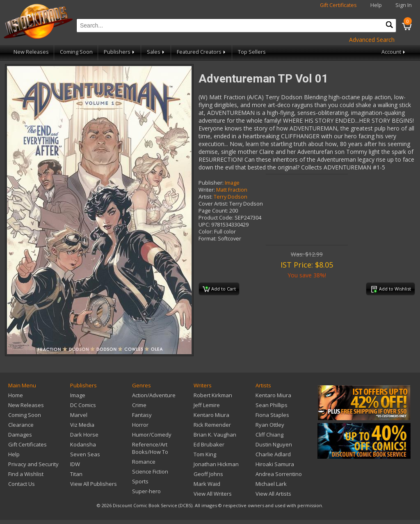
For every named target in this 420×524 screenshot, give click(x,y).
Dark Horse (84, 435)
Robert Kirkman (213, 395)
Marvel (79, 415)
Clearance (21, 425)
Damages (20, 435)
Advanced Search (372, 40)
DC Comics (83, 405)
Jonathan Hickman (216, 464)
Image (232, 183)
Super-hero (146, 491)
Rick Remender (212, 425)
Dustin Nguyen (274, 444)
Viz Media (82, 425)
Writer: (207, 190)
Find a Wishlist (26, 474)
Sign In (404, 5)
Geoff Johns (208, 474)
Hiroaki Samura (275, 464)
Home (16, 395)
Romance (144, 462)
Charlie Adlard (273, 454)
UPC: (204, 225)
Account (394, 52)
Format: (208, 239)
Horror (140, 425)
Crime (139, 405)
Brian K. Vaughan (215, 435)
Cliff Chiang (269, 435)
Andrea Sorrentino (279, 474)
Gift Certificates (338, 5)
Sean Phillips (272, 405)
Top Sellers (252, 52)
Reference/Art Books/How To (150, 448)
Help (376, 5)
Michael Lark (271, 484)
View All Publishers (94, 484)
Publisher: (211, 183)
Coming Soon (76, 52)
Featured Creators (202, 52)
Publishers (120, 52)
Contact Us (22, 484)
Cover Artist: (213, 204)
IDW (75, 464)
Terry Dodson (231, 197)
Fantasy (142, 415)
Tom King (205, 454)
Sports (140, 481)
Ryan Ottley (270, 425)
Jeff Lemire (207, 405)
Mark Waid (207, 484)
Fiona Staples (272, 415)
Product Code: (216, 218)
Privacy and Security (33, 464)
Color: (206, 232)
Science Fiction (150, 471)
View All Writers (213, 494)
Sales (156, 52)
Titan (76, 474)
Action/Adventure (154, 395)
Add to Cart (219, 289)
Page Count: (213, 211)
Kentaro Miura (211, 415)
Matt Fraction (232, 190)
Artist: (205, 197)
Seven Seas (85, 454)
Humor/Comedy (152, 435)
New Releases (31, 52)
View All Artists (273, 494)
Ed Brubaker (209, 444)
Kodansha (83, 444)
